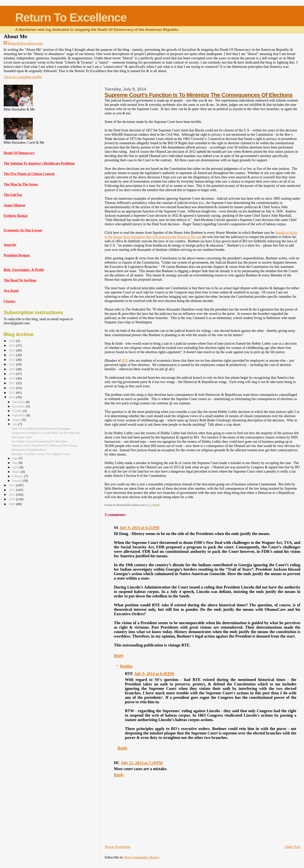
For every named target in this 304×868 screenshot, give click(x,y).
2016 (12, 388)
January (17, 481)
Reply (119, 656)
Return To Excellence (71, 17)
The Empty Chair (22, 437)
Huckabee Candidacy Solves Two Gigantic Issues (41, 454)
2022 (12, 360)
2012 (12, 490)
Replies (126, 666)
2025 (12, 346)
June (16, 458)
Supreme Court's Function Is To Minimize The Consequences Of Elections (199, 95)
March (17, 472)
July (15, 424)
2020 (12, 369)
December (19, 402)
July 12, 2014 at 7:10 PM (142, 763)
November (19, 406)
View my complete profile (23, 77)
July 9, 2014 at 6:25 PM (139, 528)
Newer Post (113, 847)
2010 (12, 499)
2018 (12, 378)
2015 (12, 393)
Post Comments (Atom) (142, 857)
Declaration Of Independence (29, 450)
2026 (12, 341)
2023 (12, 355)
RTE (125, 361)
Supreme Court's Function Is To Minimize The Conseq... (45, 445)
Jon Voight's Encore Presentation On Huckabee (39, 441)
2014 (12, 397)
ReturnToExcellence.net (25, 43)
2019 (12, 374)
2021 (12, 364)
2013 (12, 485)
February (18, 476)
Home (126, 847)
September (19, 415)
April (16, 467)
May (16, 463)
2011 (12, 495)
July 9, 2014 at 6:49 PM (154, 674)
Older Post (293, 847)
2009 (12, 504)
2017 (12, 383)
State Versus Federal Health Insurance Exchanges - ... (43, 428)
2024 (12, 350)
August (17, 420)
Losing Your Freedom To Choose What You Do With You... (47, 433)
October (18, 411)
